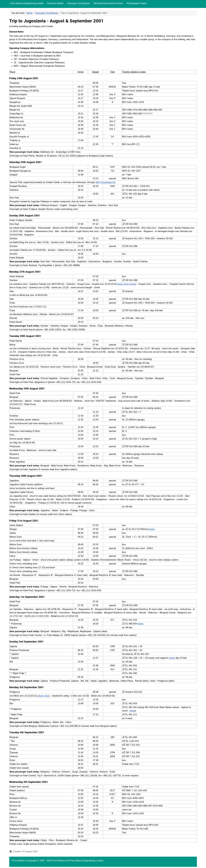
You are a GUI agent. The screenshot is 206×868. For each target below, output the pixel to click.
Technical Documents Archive (108, 3)
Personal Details (55, 3)
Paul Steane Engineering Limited (27, 3)
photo (120, 284)
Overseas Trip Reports (78, 3)
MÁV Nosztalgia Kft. (106, 182)
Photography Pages (137, 3)
